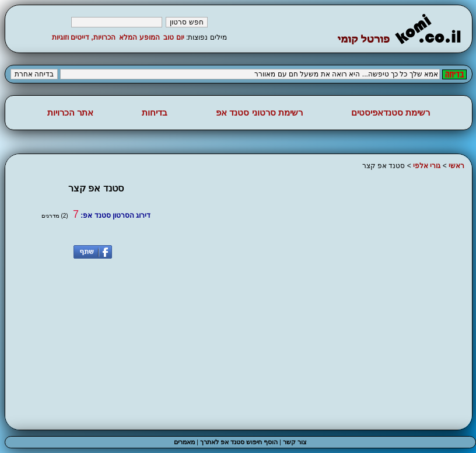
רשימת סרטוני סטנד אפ (259, 112)
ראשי (456, 166)
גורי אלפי (427, 166)
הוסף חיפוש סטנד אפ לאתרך (239, 442)
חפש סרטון (186, 22)
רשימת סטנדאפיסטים (391, 112)
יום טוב (174, 37)
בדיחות (155, 112)
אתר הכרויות (70, 112)
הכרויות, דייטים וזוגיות (84, 37)
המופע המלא (139, 37)
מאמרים (184, 442)
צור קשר (295, 442)
